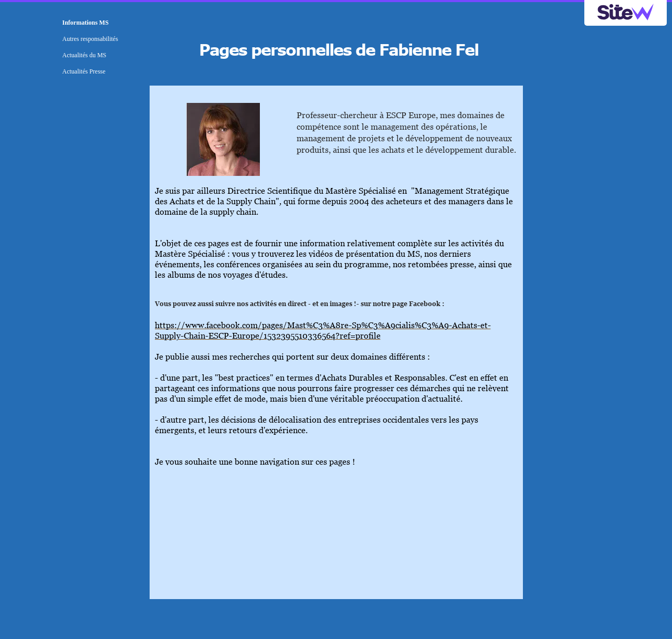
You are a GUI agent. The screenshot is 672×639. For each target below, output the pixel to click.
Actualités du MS (85, 55)
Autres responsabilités (90, 39)
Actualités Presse (84, 71)
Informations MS (86, 23)
